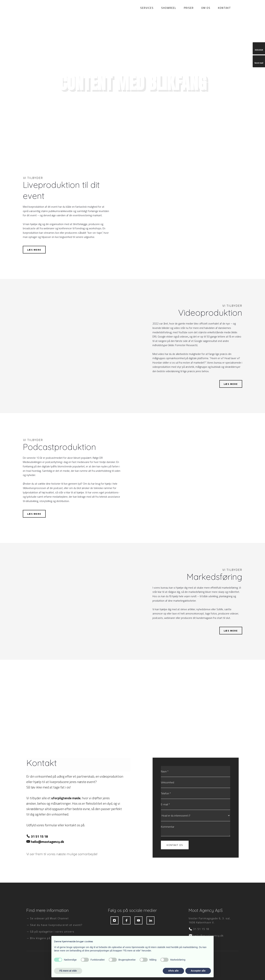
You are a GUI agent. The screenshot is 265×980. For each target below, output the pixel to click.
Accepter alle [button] (198, 971)
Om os (206, 8)
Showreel (169, 8)
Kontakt (225, 8)
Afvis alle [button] (173, 971)
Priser (189, 8)
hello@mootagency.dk (47, 842)
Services (147, 8)
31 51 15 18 (39, 836)
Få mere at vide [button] (68, 971)
